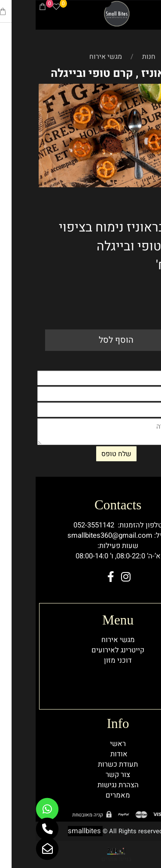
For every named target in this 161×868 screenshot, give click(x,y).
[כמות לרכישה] (144, 309)
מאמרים (82, 795)
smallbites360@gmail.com (74, 536)
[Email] (12, 849)
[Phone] (141, 8)
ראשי (82, 744)
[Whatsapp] (12, 809)
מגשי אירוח (82, 640)
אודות (83, 754)
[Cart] (7, 8)
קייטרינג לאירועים (82, 650)
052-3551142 (58, 525)
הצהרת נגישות (82, 785)
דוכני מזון (82, 661)
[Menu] (155, 8)
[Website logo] (81, 14)
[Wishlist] (21, 8)
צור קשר (82, 775)
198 (144, 288)
